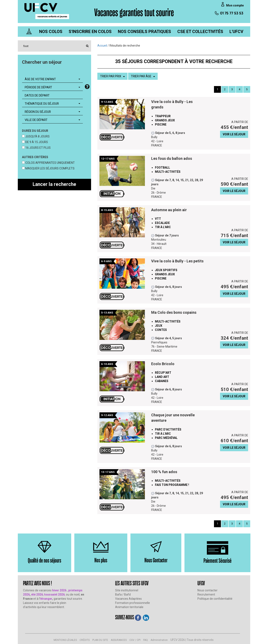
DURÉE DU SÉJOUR (35, 131)
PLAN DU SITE (100, 640)
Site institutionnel (127, 590)
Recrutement (206, 594)
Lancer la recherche (54, 184)
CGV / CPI (135, 640)
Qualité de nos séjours (44, 560)
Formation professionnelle (133, 603)
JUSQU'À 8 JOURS (37, 136)
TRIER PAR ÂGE (143, 76)
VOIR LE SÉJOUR (234, 134)
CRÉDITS (85, 640)
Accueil (102, 46)
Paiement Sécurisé (218, 560)
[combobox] (52, 79)
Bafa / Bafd (123, 594)
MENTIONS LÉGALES (65, 640)
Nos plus (101, 560)
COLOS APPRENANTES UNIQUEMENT (50, 163)
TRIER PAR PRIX (112, 76)
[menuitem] (51, 32)
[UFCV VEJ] (47, 11)
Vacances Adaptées (128, 599)
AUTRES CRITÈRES (35, 157)
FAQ (146, 640)
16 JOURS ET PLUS (38, 148)
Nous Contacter (156, 560)
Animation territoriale (129, 607)
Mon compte (235, 5)
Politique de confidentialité (215, 599)
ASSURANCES (119, 640)
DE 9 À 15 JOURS (36, 142)
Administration (159, 640)
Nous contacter (207, 590)
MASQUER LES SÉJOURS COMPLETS (50, 168)
